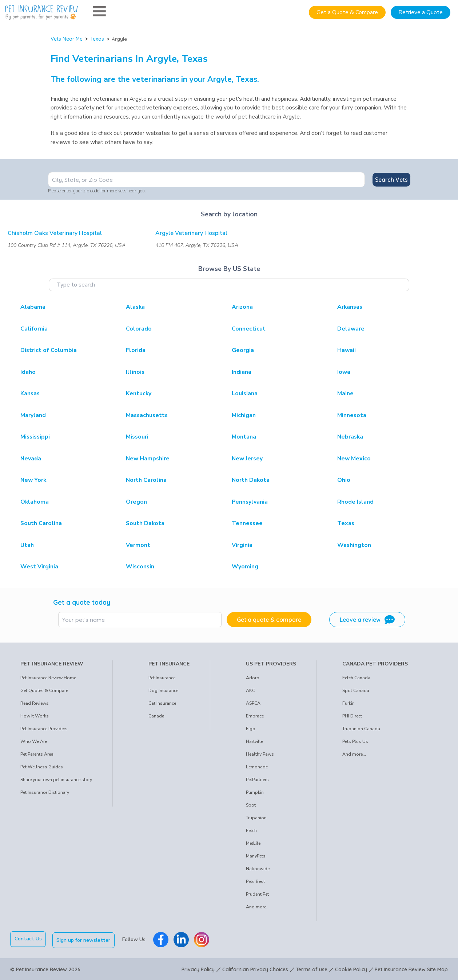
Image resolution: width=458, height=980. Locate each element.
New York (33, 480)
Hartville (254, 741)
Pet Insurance (162, 678)
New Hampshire (148, 459)
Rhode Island (355, 502)
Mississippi (35, 437)
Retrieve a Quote (421, 12)
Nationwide (258, 869)
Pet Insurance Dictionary (45, 792)
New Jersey (247, 459)
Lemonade (257, 767)
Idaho (28, 372)
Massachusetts (147, 415)
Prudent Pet (257, 894)
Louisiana (245, 393)
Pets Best (255, 881)
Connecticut (249, 329)
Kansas (30, 393)
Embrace (255, 716)
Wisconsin (140, 567)
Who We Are (34, 741)
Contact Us (28, 939)
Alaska (135, 307)
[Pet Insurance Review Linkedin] (182, 939)
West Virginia (39, 567)
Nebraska (350, 437)
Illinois (135, 372)
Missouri (137, 437)
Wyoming (245, 567)
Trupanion (256, 818)
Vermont (138, 545)
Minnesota (352, 415)
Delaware (351, 329)
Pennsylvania (250, 502)
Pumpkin (255, 792)
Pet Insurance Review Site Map (411, 968)
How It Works (35, 716)
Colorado (139, 329)
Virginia (242, 545)
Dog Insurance (163, 691)
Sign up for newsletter (85, 939)
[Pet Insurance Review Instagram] (203, 939)
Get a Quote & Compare (347, 12)
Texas (97, 39)
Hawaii (347, 350)
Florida (136, 350)
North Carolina (146, 480)
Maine (345, 393)
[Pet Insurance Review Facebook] (162, 939)
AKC (250, 691)
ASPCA (253, 703)
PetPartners (257, 780)
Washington (354, 545)
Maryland (33, 415)
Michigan (244, 415)
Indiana (242, 372)
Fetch (251, 831)
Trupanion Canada (361, 729)
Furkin (349, 703)
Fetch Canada (356, 678)
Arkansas (350, 307)
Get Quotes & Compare (44, 691)
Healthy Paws (260, 754)
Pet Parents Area (37, 754)
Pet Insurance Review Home (48, 678)
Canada (156, 716)
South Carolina (41, 523)
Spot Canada (356, 691)
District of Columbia (49, 350)
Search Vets (391, 180)
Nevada (31, 459)
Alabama (33, 307)
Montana (244, 437)
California (34, 329)
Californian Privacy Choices (255, 968)
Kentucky (139, 393)
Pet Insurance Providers (44, 729)
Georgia (243, 350)
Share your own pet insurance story (56, 780)
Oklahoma (35, 502)
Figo (251, 729)
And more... (258, 907)
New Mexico (354, 459)
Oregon (136, 502)
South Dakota (145, 523)
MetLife (253, 843)
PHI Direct (352, 716)
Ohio (344, 480)
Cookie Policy (351, 968)
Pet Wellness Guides (42, 767)
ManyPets (256, 856)
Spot (251, 805)
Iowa (344, 372)
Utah (27, 545)
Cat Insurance (162, 703)
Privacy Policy (198, 968)
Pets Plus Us (355, 741)
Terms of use (312, 968)
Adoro (253, 678)
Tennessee (247, 523)
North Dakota (251, 480)
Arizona (242, 307)
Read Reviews (35, 703)
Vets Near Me (67, 39)
